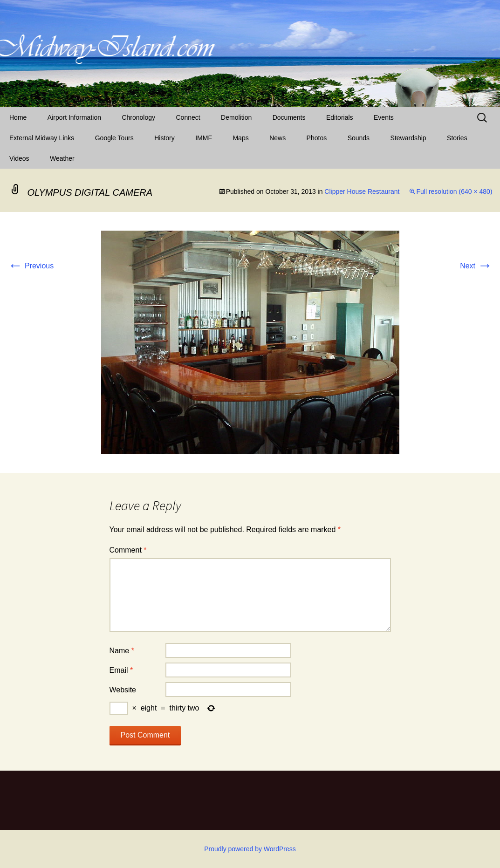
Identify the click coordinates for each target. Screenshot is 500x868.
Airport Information (74, 117)
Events (384, 117)
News (277, 138)
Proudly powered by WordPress (250, 849)
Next (476, 266)
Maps (240, 138)
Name (122, 651)
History (164, 138)
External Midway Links (42, 138)
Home (18, 117)
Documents (289, 117)
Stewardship (408, 138)
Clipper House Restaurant (362, 191)
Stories (457, 138)
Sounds (359, 138)
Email (121, 670)
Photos (317, 138)
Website (123, 690)
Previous (31, 266)
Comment (128, 550)
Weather (62, 158)
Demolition (236, 117)
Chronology (138, 117)
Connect (188, 117)
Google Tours (114, 138)
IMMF (204, 138)
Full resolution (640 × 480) (454, 191)
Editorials (340, 117)
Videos (19, 158)
